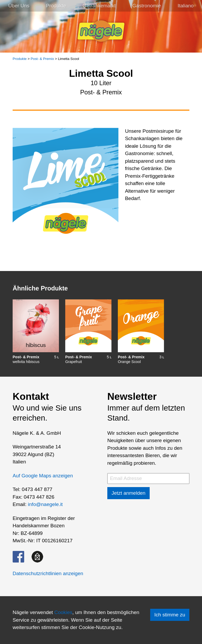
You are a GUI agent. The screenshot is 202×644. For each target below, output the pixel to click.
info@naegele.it (45, 504)
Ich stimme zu (170, 615)
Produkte (56, 6)
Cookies (63, 612)
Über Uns (19, 6)
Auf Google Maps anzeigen (43, 476)
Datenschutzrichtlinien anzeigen (48, 573)
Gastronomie (147, 6)
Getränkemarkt (99, 6)
